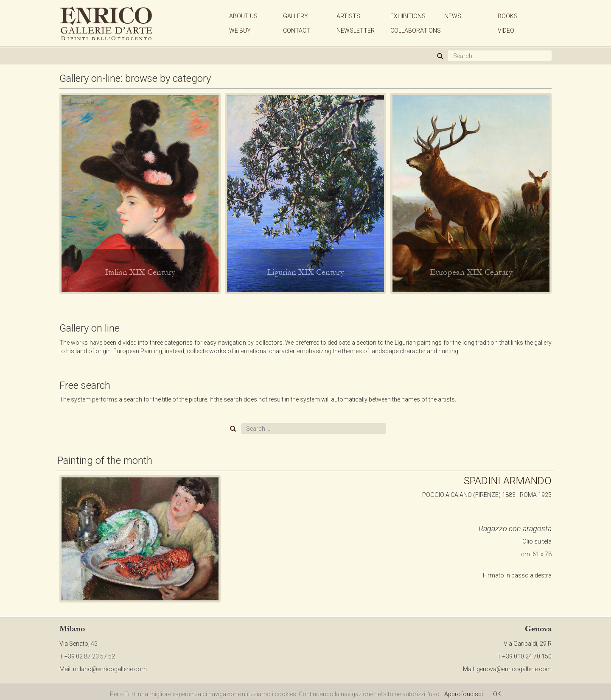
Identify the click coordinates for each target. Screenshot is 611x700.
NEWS (453, 16)
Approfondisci (464, 694)
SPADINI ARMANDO (508, 481)
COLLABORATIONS (416, 31)
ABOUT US (243, 16)
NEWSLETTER (356, 31)
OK (497, 694)
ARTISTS (348, 16)
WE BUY (240, 31)
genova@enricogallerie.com (514, 669)
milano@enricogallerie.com (110, 669)
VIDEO (506, 31)
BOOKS (508, 16)
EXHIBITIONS (408, 16)
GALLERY (296, 16)
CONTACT (297, 31)
